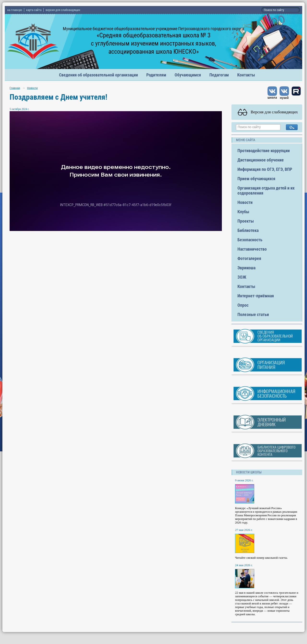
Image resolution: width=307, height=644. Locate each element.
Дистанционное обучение (261, 160)
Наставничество (252, 249)
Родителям (156, 75)
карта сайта (34, 10)
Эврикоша (246, 268)
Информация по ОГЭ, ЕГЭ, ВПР (265, 169)
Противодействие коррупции (264, 151)
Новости (32, 88)
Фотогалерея (249, 258)
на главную (15, 10)
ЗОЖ (242, 277)
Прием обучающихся (256, 179)
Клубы (243, 212)
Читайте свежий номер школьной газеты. (261, 558)
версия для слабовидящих (63, 10)
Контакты (246, 75)
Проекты (246, 221)
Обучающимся (188, 75)
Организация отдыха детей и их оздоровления (266, 190)
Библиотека (248, 230)
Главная (15, 88)
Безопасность (250, 240)
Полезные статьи (253, 314)
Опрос (243, 305)
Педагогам (219, 75)
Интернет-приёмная (256, 296)
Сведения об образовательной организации (98, 75)
